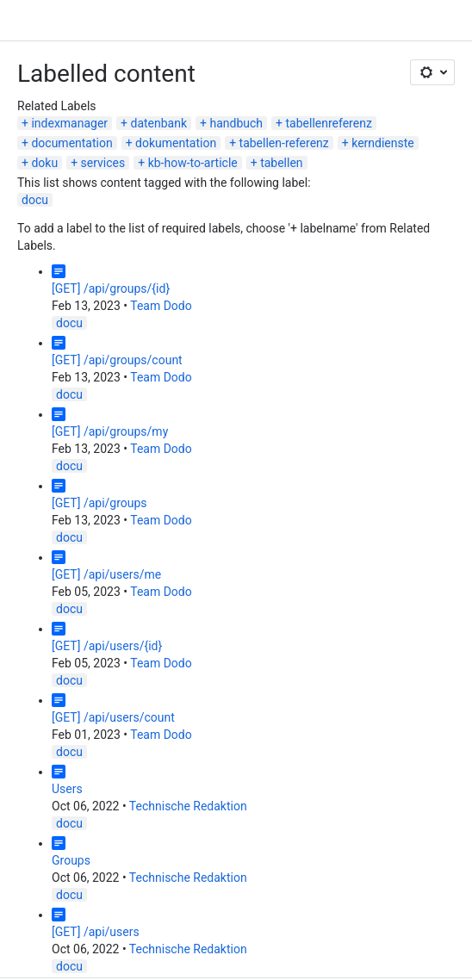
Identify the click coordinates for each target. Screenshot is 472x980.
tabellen (281, 163)
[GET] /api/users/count (113, 717)
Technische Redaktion (188, 806)
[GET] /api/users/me (106, 574)
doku (44, 163)
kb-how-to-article (193, 163)
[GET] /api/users (96, 932)
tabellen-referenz (284, 143)
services (103, 163)
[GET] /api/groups (99, 503)
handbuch (237, 123)
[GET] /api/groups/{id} (111, 288)
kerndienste (383, 143)
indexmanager (69, 123)
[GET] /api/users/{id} (107, 646)
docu (35, 200)
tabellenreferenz (329, 123)
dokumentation (176, 143)
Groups (71, 860)
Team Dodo (161, 306)
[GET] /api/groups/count (117, 360)
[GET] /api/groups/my (110, 431)
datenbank (159, 123)
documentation (71, 143)
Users (67, 789)
